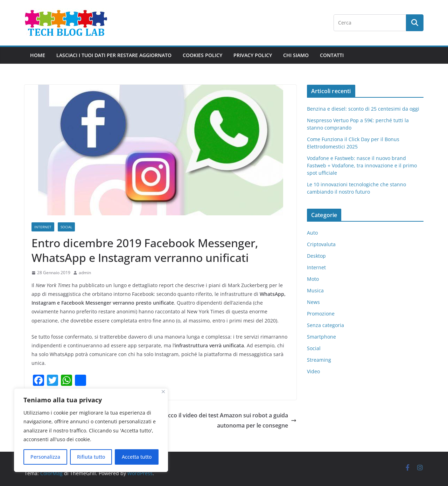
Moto (313, 279)
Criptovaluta (321, 244)
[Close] (163, 392)
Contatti (332, 55)
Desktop (316, 256)
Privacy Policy (253, 55)
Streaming (319, 360)
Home (38, 55)
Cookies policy (202, 55)
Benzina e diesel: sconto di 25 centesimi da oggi (363, 109)
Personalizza (45, 457)
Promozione (321, 314)
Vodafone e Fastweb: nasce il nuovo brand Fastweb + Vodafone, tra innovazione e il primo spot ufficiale (362, 165)
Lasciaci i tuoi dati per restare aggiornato (114, 55)
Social (66, 227)
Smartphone (321, 337)
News (313, 302)
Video (313, 371)
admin (85, 273)
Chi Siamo (296, 55)
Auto (312, 233)
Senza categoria (325, 325)
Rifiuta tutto (91, 457)
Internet (43, 227)
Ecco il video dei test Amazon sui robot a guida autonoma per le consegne (231, 420)
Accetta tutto (137, 457)
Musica (315, 290)
